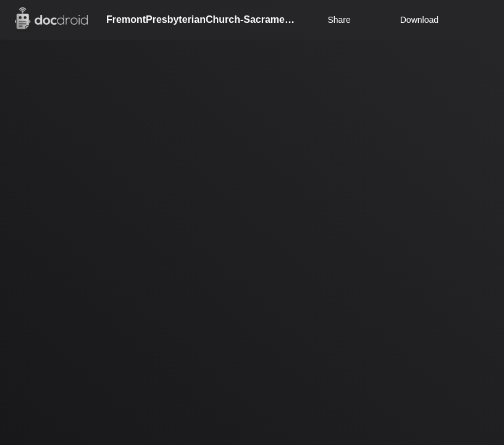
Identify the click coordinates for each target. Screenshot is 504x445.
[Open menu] (483, 20)
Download (411, 20)
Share (339, 20)
